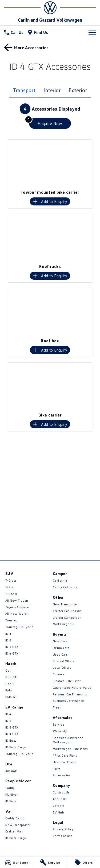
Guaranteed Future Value (72, 688)
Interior (52, 90)
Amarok (11, 771)
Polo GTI (12, 697)
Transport (24, 90)
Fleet (57, 707)
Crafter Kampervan (67, 618)
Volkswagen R (64, 624)
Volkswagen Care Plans (70, 749)
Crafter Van (14, 831)
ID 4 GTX (12, 653)
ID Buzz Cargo (16, 747)
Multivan (12, 794)
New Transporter (18, 825)
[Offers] (83, 862)
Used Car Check (64, 762)
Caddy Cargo (15, 818)
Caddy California (65, 587)
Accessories (62, 775)
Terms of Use (63, 836)
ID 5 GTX (12, 647)
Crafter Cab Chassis (67, 611)
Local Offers (62, 667)
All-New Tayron (17, 614)
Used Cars (60, 654)
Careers (58, 806)
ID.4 (8, 634)
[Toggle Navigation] (92, 32)
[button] (50, 163)
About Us (60, 799)
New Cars (60, 641)
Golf (8, 670)
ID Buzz (11, 740)
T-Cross (11, 580)
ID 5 (8, 640)
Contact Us (61, 792)
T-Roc (10, 587)
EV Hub (58, 812)
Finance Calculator (67, 681)
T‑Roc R (11, 594)
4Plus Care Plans (65, 755)
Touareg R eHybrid (19, 627)
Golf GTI (11, 677)
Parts (57, 769)
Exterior (78, 90)
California (60, 580)
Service (59, 724)
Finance (59, 674)
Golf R (10, 684)
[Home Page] (50, 8)
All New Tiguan (17, 600)
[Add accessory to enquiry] (50, 201)
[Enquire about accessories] (50, 123)
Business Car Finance (68, 701)
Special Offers (63, 661)
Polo (9, 690)
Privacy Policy (63, 829)
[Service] (50, 862)
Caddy (10, 788)
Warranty (60, 731)
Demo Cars (61, 648)
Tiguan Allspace (17, 607)
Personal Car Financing (70, 694)
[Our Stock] (17, 862)
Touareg (11, 620)
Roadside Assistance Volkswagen (68, 740)
